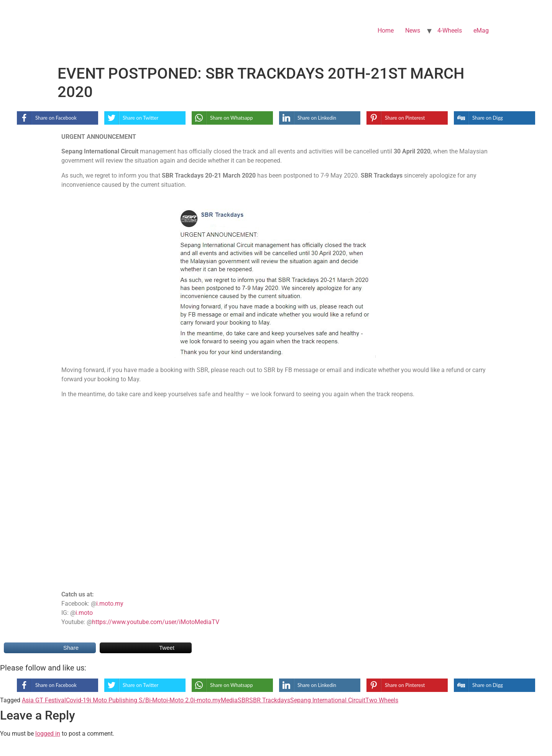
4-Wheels (450, 30)
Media (229, 700)
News (413, 30)
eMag (481, 30)
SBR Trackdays (270, 700)
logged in (48, 734)
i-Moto (158, 700)
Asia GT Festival (44, 700)
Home (386, 30)
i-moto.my (207, 700)
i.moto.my (110, 604)
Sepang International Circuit (328, 700)
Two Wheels (382, 700)
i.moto (84, 613)
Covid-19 (78, 700)
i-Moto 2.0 (180, 700)
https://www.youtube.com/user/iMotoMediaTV (156, 622)
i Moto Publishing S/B (119, 700)
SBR (243, 700)
